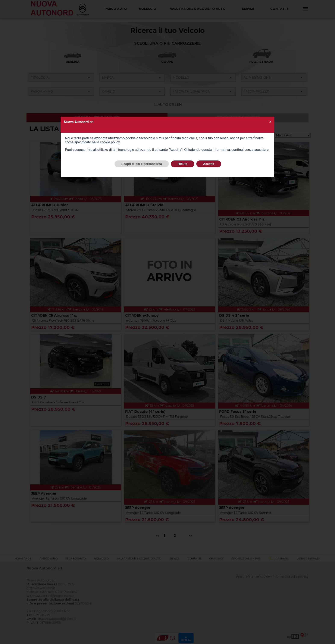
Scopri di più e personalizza (142, 164)
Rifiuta (183, 164)
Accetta (209, 164)
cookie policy (110, 142)
